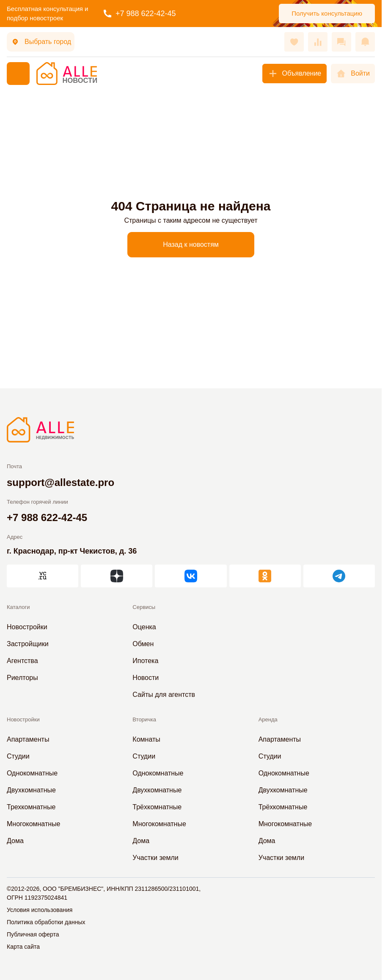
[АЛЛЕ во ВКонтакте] (191, 576)
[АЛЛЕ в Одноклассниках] (265, 576)
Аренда (268, 719)
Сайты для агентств (164, 695)
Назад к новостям (191, 244)
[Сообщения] (341, 42)
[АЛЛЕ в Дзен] (117, 576)
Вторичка (144, 719)
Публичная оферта (33, 934)
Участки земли (155, 858)
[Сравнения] (318, 42)
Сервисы (144, 607)
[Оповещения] (365, 42)
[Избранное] (294, 42)
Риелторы (22, 678)
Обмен (143, 644)
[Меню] (18, 74)
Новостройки (27, 627)
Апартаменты (28, 739)
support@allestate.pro (61, 482)
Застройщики (28, 644)
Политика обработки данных (46, 922)
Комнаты (146, 739)
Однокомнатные (32, 773)
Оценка (144, 627)
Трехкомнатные (31, 807)
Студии (18, 756)
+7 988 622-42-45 (140, 14)
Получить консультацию (327, 13)
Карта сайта (23, 947)
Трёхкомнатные (157, 807)
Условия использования (40, 910)
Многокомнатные (33, 824)
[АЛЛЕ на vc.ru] (43, 576)
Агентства (22, 661)
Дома (15, 841)
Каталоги (18, 607)
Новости (146, 678)
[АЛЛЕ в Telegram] (339, 576)
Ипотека (145, 661)
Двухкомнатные (31, 790)
